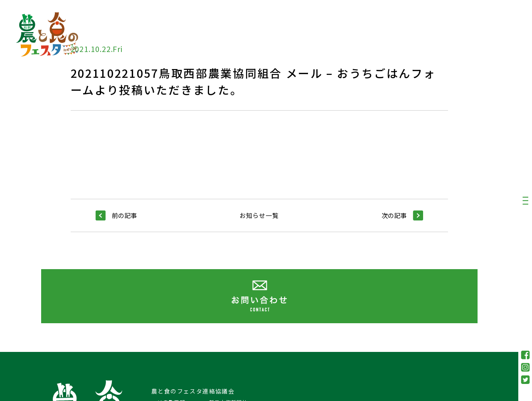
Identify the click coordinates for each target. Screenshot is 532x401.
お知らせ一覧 (259, 215)
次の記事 (402, 215)
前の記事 (116, 215)
